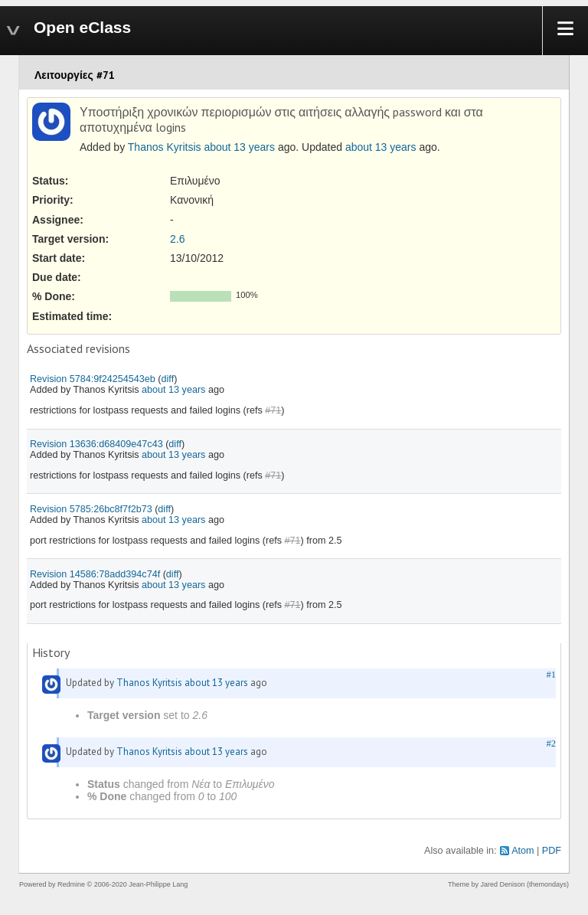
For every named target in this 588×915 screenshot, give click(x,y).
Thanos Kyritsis (165, 147)
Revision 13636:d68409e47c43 (96, 444)
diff (168, 379)
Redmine (71, 884)
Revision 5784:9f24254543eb (93, 379)
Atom (523, 851)
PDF (552, 851)
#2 (551, 743)
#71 (273, 410)
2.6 (177, 239)
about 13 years (239, 147)
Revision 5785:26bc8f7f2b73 (91, 509)
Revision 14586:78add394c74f (95, 574)
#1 (551, 675)
